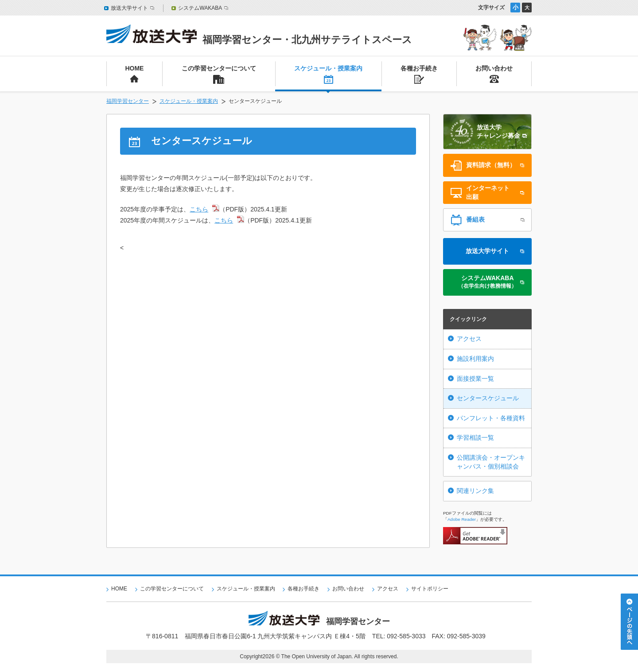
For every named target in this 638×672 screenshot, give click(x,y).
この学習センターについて (172, 589)
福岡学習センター (128, 101)
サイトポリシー (430, 589)
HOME (119, 589)
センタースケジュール (488, 398)
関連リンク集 (475, 491)
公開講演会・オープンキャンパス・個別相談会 (491, 462)
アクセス (469, 339)
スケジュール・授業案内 (189, 101)
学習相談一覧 (475, 438)
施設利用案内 (475, 359)
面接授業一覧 (475, 379)
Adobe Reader (462, 519)
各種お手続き (303, 589)
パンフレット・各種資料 (491, 418)
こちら (199, 209)
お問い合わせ (348, 589)
